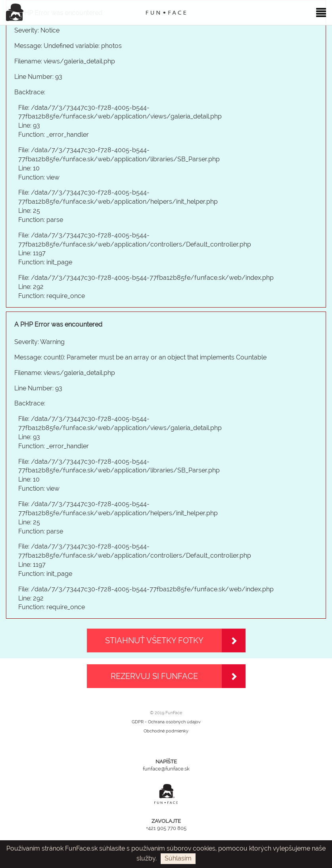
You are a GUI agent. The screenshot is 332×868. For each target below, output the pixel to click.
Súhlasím (178, 858)
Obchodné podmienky (166, 731)
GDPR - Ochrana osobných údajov (166, 722)
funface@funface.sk (166, 769)
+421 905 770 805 (166, 828)
